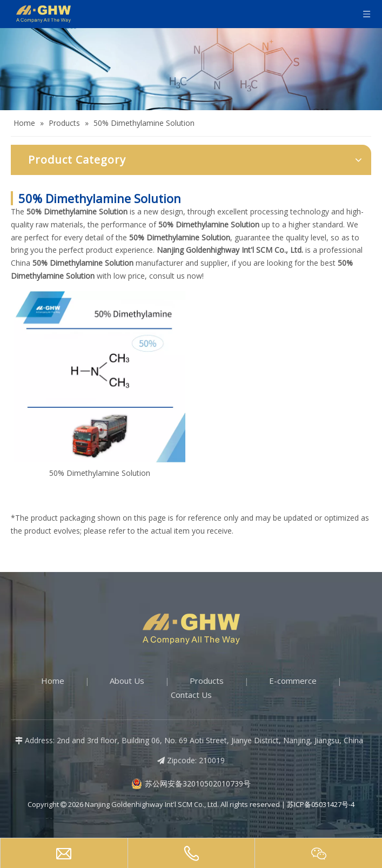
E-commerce (293, 681)
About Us (127, 681)
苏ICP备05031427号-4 (321, 804)
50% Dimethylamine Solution (100, 473)
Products (207, 681)
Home (53, 681)
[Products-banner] (191, 69)
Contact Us (191, 695)
